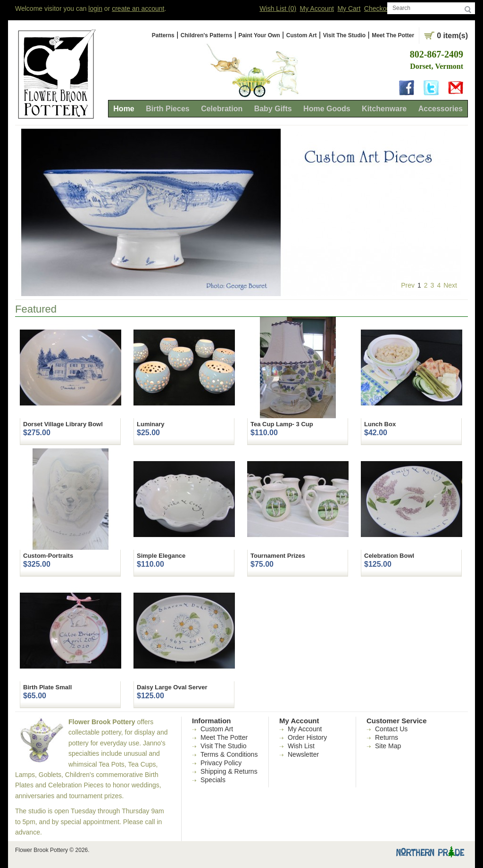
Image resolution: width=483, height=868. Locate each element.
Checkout (378, 8)
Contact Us (391, 729)
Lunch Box (380, 424)
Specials (213, 780)
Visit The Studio (344, 35)
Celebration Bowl (389, 556)
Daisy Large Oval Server (172, 687)
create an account (138, 8)
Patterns (163, 35)
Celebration (222, 109)
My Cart (349, 8)
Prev (408, 285)
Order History (307, 737)
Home (124, 109)
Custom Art (302, 35)
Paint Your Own (259, 35)
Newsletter (303, 754)
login (95, 8)
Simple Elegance (161, 556)
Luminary (151, 424)
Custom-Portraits (48, 556)
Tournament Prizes (278, 556)
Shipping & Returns (229, 771)
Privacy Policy (221, 763)
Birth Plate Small (47, 687)
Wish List (301, 746)
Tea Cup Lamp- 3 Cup (282, 424)
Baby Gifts (273, 109)
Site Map (388, 746)
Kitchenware (384, 109)
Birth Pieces (167, 109)
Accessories (441, 109)
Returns (387, 737)
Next (450, 285)
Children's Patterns (207, 35)
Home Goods (327, 109)
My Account (317, 8)
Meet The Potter (393, 35)
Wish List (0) (278, 8)
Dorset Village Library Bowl (63, 424)
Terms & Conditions (229, 754)
